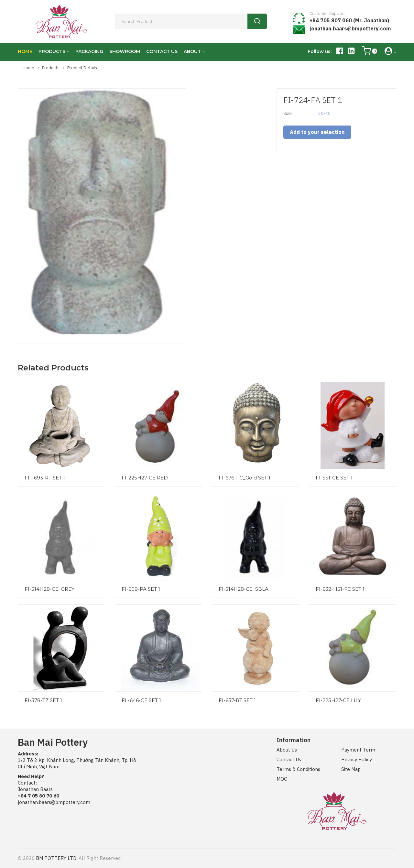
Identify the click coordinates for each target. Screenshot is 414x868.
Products (51, 68)
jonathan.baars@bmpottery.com (350, 28)
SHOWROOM (125, 51)
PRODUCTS (52, 51)
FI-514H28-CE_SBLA (244, 589)
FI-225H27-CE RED (145, 478)
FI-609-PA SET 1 (141, 589)
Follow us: (320, 51)
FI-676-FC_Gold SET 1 (245, 478)
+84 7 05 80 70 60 (38, 796)
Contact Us (289, 759)
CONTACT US (162, 51)
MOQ (282, 779)
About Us (287, 750)
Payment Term (358, 750)
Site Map (351, 769)
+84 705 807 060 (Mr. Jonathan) (349, 20)
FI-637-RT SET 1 (237, 700)
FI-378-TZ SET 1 (43, 700)
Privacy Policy (357, 759)
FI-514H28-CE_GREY (49, 589)
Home (28, 68)
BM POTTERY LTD (56, 858)
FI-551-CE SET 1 (334, 478)
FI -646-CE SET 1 (141, 700)
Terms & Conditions (298, 769)
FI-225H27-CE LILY (338, 700)
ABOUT (192, 51)
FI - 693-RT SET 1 (45, 478)
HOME (25, 51)
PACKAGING (89, 51)
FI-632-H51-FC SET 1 (340, 589)
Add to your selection (317, 132)
